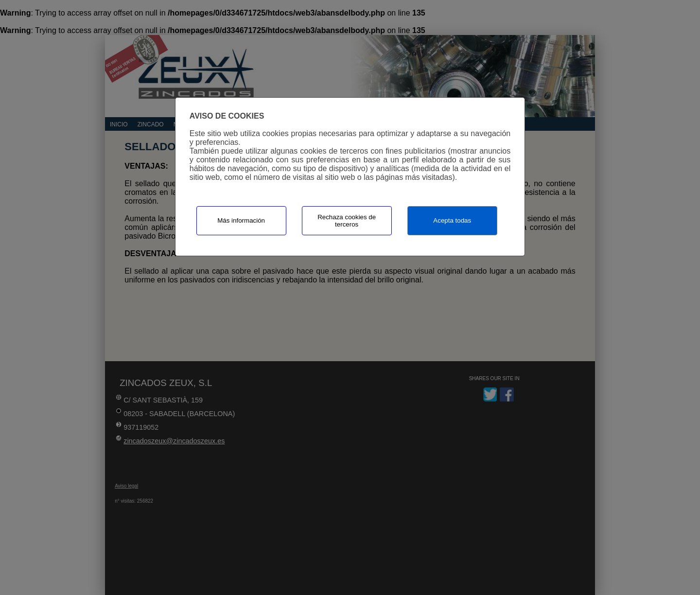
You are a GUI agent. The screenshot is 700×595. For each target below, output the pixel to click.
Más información (241, 220)
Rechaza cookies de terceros (347, 221)
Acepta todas (452, 220)
